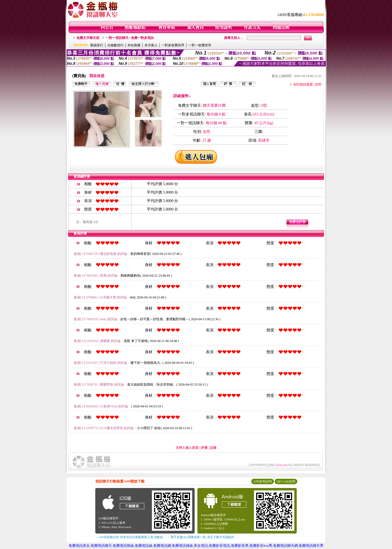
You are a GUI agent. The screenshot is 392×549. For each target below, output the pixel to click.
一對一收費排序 (200, 45)
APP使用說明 (262, 481)
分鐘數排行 (115, 45)
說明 (318, 84)
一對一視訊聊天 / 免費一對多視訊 (130, 38)
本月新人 (151, 45)
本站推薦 (134, 45)
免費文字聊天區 (88, 38)
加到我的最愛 (303, 84)
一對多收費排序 (173, 45)
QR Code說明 (286, 481)
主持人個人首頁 (187, 448)
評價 (204, 448)
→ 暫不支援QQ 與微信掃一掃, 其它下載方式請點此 (200, 537)
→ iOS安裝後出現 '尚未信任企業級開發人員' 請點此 (129, 537)
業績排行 (97, 45)
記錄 (213, 448)
